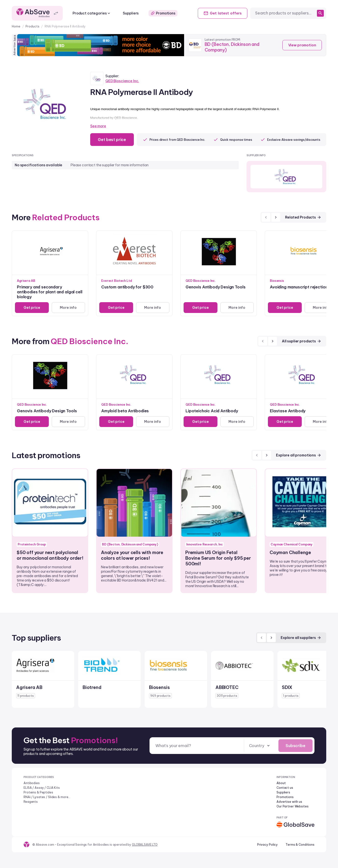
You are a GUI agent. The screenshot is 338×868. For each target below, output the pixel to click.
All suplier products (302, 341)
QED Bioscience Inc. (122, 81)
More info (68, 308)
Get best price (112, 140)
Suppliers (131, 13)
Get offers (222, 13)
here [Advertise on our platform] (14, 38)
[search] (320, 13)
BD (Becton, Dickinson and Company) (232, 47)
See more (98, 126)
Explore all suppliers (301, 638)
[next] (276, 217)
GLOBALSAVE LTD (145, 845)
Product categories (92, 13)
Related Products (303, 217)
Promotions (163, 13)
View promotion (302, 45)
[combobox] (285, 13)
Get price (32, 308)
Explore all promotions (299, 455)
